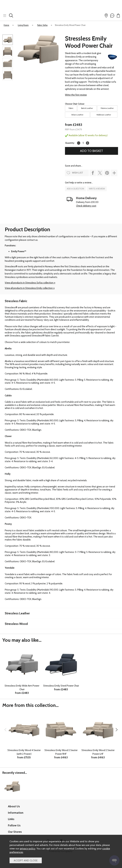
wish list (78, 173)
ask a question (75, 189)
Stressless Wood (16, 624)
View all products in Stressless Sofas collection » (30, 283)
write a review (97, 189)
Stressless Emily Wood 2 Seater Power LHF (98, 752)
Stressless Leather (17, 613)
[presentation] (5, 730)
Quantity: (70, 143)
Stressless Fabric (16, 301)
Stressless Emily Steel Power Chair (61, 686)
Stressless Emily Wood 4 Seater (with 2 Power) (24, 752)
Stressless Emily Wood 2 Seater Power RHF (61, 752)
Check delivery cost (86, 206)
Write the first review (76, 95)
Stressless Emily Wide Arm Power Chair (22, 688)
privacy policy (28, 848)
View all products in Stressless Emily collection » (30, 288)
